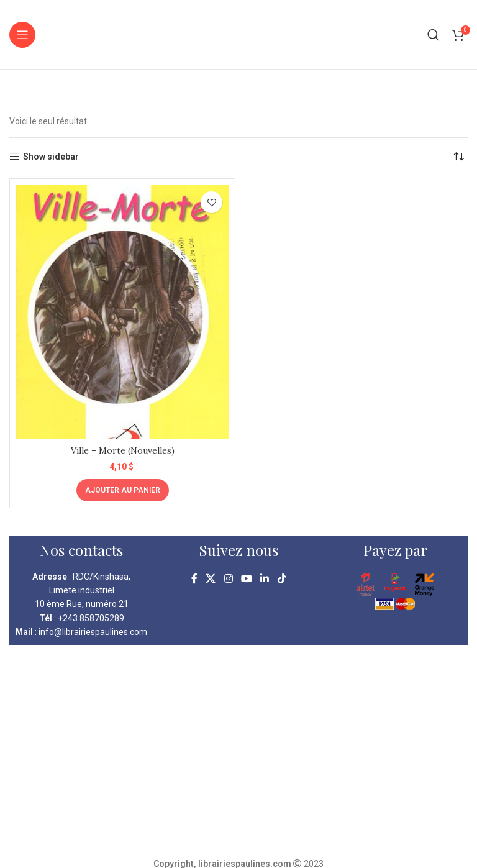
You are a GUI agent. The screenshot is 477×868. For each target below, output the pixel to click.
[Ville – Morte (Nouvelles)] (122, 312)
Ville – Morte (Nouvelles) (123, 450)
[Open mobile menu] (22, 35)
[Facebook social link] (194, 579)
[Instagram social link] (228, 579)
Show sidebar (51, 157)
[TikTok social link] (282, 579)
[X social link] (211, 579)
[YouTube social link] (246, 579)
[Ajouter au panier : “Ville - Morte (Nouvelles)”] (123, 490)
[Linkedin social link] (265, 579)
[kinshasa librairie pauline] (238, 744)
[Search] (434, 35)
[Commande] (458, 157)
